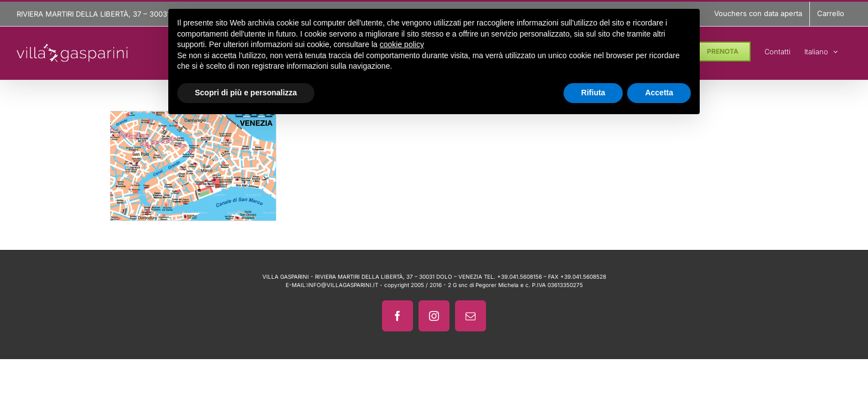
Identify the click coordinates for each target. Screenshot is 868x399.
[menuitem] (835, 50)
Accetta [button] (659, 93)
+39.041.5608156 (520, 277)
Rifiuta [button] (593, 93)
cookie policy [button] (402, 44)
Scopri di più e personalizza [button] (246, 93)
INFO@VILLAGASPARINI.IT (343, 285)
